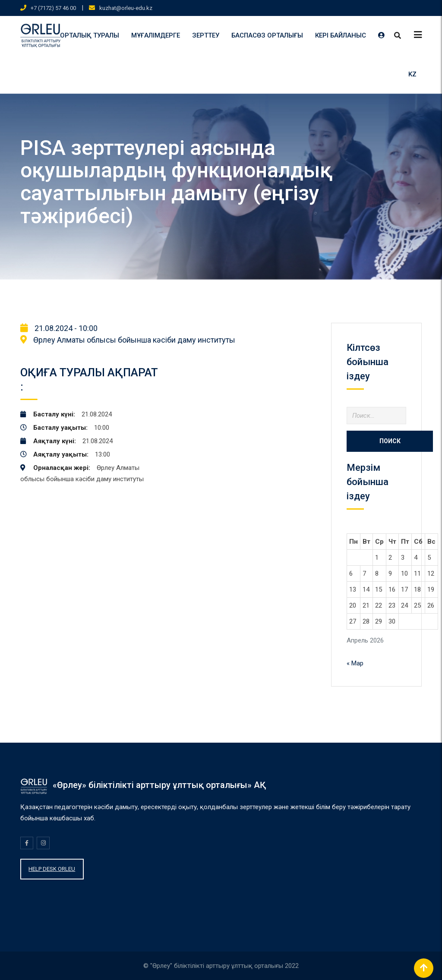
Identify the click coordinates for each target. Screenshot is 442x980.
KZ (412, 74)
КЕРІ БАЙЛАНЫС (341, 35)
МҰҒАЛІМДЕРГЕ (156, 35)
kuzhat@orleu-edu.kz (126, 8)
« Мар (355, 663)
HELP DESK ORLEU (52, 869)
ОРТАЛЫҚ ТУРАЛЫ (90, 35)
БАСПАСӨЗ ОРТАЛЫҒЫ (267, 35)
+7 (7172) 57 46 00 (53, 8)
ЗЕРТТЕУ (206, 35)
